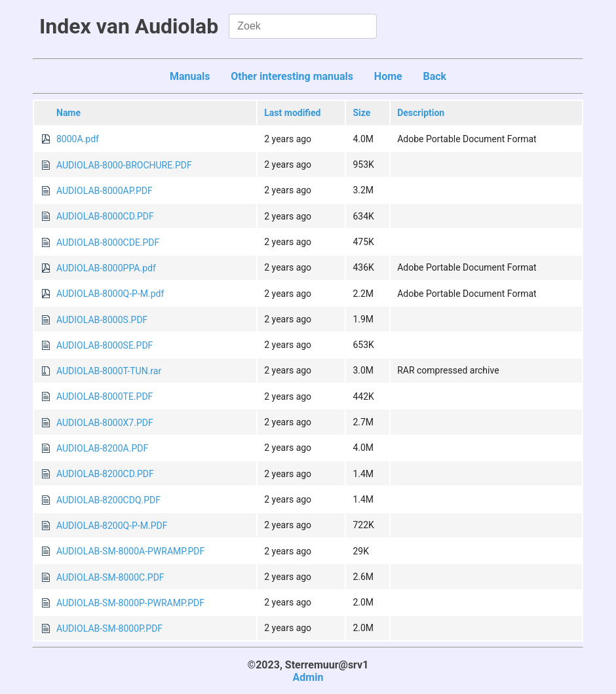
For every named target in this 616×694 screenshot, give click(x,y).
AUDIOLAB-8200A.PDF (102, 448)
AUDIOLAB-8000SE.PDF (105, 345)
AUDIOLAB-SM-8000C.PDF (110, 577)
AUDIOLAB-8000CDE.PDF (108, 242)
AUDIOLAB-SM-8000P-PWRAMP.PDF (130, 603)
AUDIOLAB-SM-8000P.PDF (109, 628)
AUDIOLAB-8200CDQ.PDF (108, 500)
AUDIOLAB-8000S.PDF (102, 320)
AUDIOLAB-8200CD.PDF (105, 474)
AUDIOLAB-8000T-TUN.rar (109, 371)
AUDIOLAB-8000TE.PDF (105, 396)
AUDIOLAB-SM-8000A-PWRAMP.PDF (130, 551)
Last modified (292, 113)
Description (421, 113)
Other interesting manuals (292, 76)
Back (434, 76)
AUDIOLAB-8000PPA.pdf (106, 268)
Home (388, 76)
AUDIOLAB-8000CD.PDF (105, 216)
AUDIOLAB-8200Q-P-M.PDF (112, 526)
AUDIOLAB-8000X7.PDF (105, 423)
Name (68, 113)
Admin (308, 677)
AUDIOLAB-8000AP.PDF (105, 191)
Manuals (190, 76)
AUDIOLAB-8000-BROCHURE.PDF (124, 165)
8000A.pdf (78, 139)
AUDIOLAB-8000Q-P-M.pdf (110, 294)
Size (361, 113)
